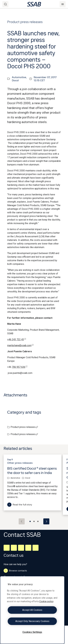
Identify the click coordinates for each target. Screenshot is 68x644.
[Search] (5, 4)
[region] (32, 610)
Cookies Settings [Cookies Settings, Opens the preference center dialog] (32, 632)
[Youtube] (36, 548)
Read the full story (20, 505)
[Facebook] (14, 548)
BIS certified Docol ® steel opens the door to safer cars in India (32, 471)
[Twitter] (28, 548)
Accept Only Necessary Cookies (32, 621)
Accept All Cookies (32, 610)
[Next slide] (46, 521)
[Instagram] (21, 548)
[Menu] (63, 4)
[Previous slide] (22, 521)
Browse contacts (15, 571)
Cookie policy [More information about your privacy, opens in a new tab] (46, 601)
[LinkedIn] (7, 548)
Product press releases (24, 427)
